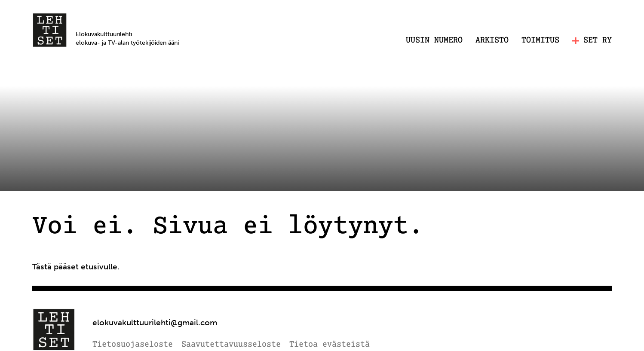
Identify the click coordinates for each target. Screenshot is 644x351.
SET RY (592, 41)
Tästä (42, 267)
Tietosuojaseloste (133, 345)
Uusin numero (434, 40)
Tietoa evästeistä (330, 345)
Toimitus (540, 40)
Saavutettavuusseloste (231, 345)
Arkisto (492, 40)
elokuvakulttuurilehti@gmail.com (155, 322)
